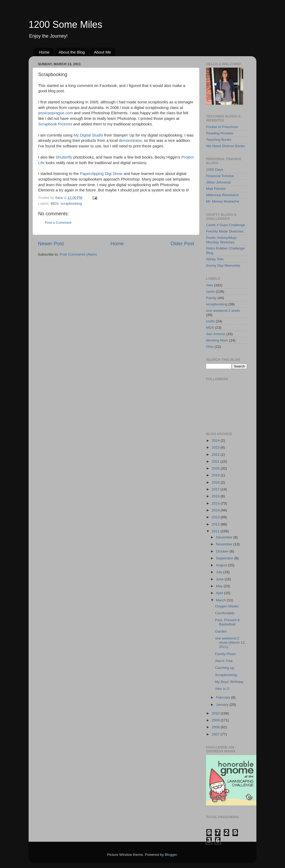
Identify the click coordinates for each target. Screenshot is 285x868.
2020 (216, 468)
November (225, 544)
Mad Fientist (216, 189)
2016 (216, 496)
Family (211, 298)
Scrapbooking (226, 675)
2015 (216, 503)
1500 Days (215, 170)
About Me (103, 52)
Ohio (210, 347)
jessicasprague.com (55, 113)
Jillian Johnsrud (218, 182)
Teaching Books (219, 140)
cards (210, 291)
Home (44, 52)
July (220, 572)
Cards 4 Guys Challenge (226, 225)
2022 (216, 455)
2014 (216, 510)
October (223, 551)
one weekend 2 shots (223, 311)
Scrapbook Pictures (55, 124)
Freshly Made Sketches (225, 231)
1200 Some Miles (65, 25)
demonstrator (130, 141)
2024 (216, 440)
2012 (216, 524)
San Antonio (216, 334)
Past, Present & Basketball (228, 622)
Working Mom (217, 340)
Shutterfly (64, 157)
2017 (216, 489)
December (225, 537)
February (224, 697)
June (220, 579)
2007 (216, 734)
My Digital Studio (88, 135)
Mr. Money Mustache (223, 201)
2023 (216, 447)
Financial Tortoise (220, 176)
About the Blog (72, 52)
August (222, 565)
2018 (216, 482)
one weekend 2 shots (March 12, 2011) (230, 643)
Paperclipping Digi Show (101, 174)
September (225, 558)
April (220, 593)
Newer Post (51, 244)
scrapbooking (71, 203)
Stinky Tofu (215, 259)
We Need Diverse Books (226, 146)
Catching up (225, 668)
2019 (216, 475)
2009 (216, 720)
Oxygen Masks (227, 606)
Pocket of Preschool (222, 127)
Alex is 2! (222, 689)
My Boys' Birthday (229, 682)
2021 (216, 461)
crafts (210, 321)
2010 (216, 713)
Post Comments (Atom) (78, 254)
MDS (55, 203)
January (223, 705)
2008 (216, 727)
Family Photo (226, 654)
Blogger (171, 855)
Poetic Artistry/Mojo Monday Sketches (221, 240)
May (220, 586)
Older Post (182, 244)
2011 (216, 531)
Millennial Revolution (222, 195)
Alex (210, 285)
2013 (216, 517)
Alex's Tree (224, 661)
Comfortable (225, 613)
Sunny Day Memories (223, 266)
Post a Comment (58, 223)
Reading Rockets (220, 133)
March (221, 600)
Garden (221, 631)
